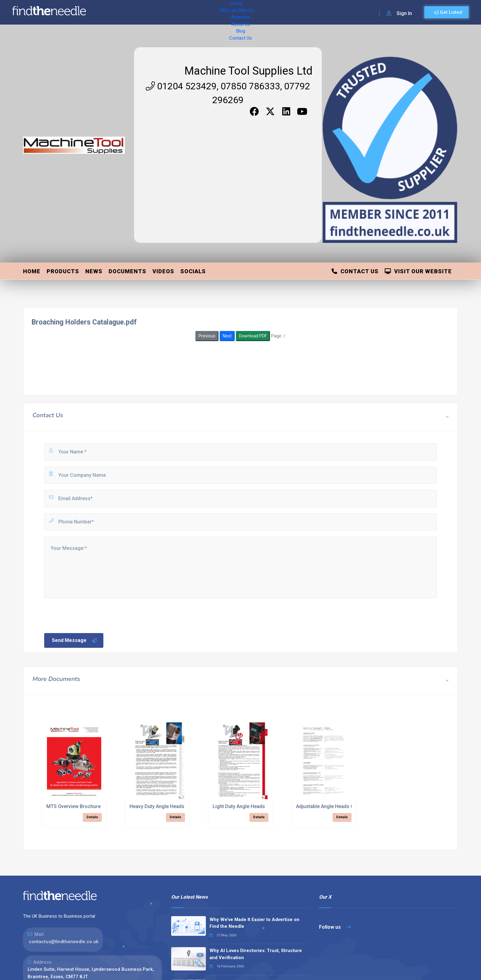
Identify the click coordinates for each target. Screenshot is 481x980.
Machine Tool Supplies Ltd (248, 71)
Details (92, 817)
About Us (202, 12)
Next (227, 336)
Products (63, 271)
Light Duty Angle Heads (239, 806)
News (94, 271)
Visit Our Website (418, 271)
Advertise (175, 12)
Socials (193, 271)
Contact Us (248, 12)
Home (108, 12)
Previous (207, 336)
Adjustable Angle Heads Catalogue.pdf (339, 806)
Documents (127, 271)
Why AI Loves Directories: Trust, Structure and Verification (256, 954)
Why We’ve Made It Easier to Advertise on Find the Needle (254, 923)
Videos (163, 271)
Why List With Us (140, 12)
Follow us (335, 927)
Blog (224, 12)
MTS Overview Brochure (73, 806)
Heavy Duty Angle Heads (157, 806)
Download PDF (253, 336)
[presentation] (90, 615)
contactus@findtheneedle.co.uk (64, 942)
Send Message (75, 640)
